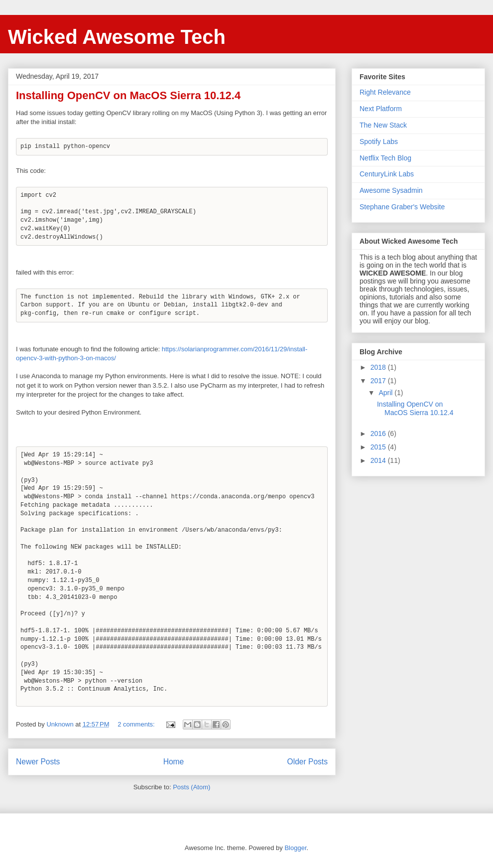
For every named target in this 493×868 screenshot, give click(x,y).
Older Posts (308, 762)
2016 (379, 434)
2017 (379, 381)
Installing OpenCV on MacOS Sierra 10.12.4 (128, 95)
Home (174, 762)
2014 (379, 460)
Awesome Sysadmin (391, 190)
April (386, 393)
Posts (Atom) (191, 787)
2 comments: (137, 724)
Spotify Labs (379, 142)
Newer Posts (38, 762)
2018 (379, 367)
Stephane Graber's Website (402, 207)
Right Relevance (385, 92)
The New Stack (383, 125)
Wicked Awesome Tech (117, 37)
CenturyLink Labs (387, 174)
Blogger (295, 848)
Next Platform (381, 109)
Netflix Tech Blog (385, 158)
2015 (379, 447)
